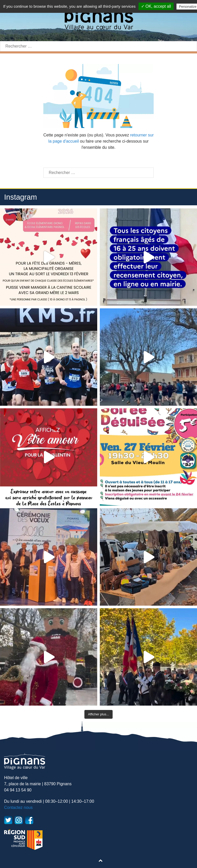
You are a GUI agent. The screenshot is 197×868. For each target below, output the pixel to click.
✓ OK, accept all (156, 6)
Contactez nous (18, 807)
